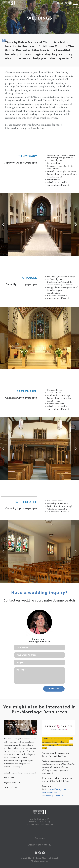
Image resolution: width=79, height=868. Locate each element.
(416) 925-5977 (32, 824)
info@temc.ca (47, 824)
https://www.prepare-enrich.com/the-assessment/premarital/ (55, 792)
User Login (39, 838)
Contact (40, 848)
